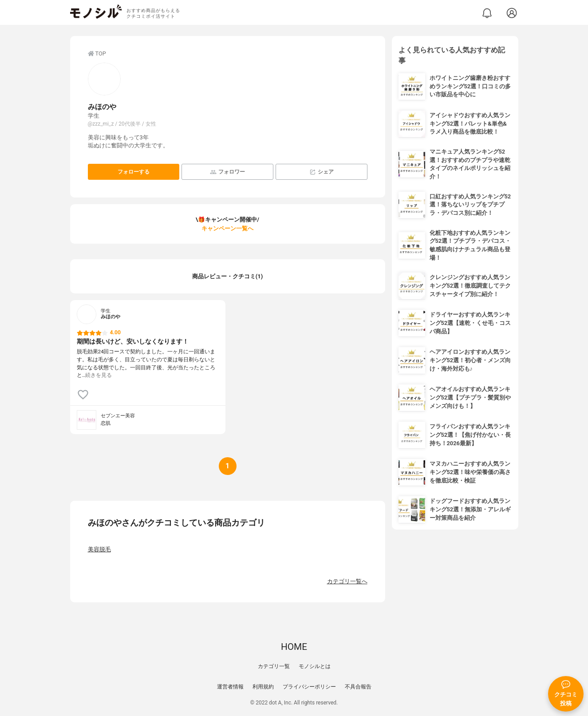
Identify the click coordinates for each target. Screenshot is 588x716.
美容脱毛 (99, 549)
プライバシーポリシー (309, 687)
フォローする (134, 172)
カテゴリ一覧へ (347, 581)
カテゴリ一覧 (274, 666)
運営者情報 (230, 687)
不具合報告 (358, 687)
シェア (322, 172)
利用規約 (263, 687)
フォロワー (227, 172)
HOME (294, 647)
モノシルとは (315, 666)
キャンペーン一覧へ (227, 228)
